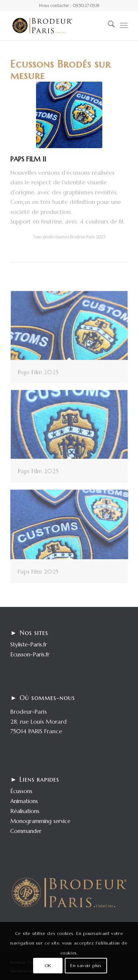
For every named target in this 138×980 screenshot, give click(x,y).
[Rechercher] (108, 25)
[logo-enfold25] (57, 25)
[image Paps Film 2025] (72, 341)
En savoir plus (86, 965)
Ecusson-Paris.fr (30, 654)
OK (48, 965)
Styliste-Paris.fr (29, 644)
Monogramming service (40, 821)
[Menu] (124, 25)
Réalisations (25, 811)
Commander (26, 831)
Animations (24, 801)
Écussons (21, 791)
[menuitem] (108, 25)
